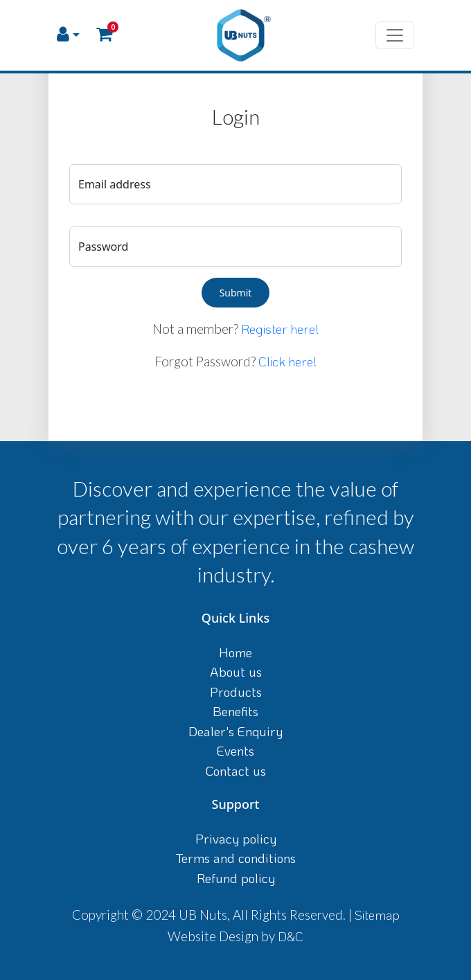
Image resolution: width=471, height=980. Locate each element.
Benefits (235, 711)
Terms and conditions (235, 858)
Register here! (280, 329)
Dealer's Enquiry (235, 731)
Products (236, 692)
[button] (68, 35)
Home (235, 652)
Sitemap (377, 915)
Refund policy (236, 878)
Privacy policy (236, 838)
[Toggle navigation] (395, 35)
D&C (291, 936)
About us (236, 671)
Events (235, 750)
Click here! (287, 361)
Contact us (236, 770)
